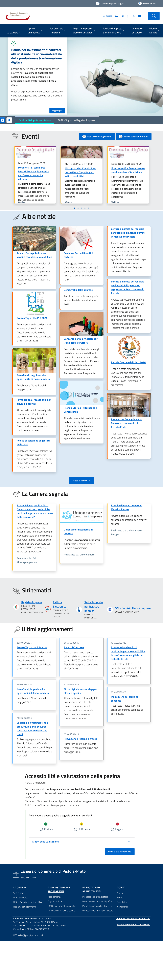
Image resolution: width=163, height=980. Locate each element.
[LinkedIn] (115, 16)
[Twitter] (133, 16)
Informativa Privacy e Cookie (61, 911)
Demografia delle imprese (78, 290)
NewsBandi (122, 907)
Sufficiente (84, 829)
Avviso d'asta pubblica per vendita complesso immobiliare (34, 255)
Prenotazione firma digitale (95, 897)
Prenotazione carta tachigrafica (97, 901)
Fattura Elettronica (60, 604)
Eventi (120, 897)
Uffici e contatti (21, 897)
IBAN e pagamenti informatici (62, 906)
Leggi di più (57, 110)
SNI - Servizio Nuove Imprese (133, 608)
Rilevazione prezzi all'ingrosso (80, 739)
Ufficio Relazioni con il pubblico (28, 902)
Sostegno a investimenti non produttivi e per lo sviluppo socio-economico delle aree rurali (32, 729)
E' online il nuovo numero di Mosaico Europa (127, 507)
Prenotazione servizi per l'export (98, 911)
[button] (75, 208)
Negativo (120, 829)
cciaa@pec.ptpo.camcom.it (31, 935)
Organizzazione (55, 901)
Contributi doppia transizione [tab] (35, 120)
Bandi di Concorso (74, 647)
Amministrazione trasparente (59, 889)
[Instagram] (121, 16)
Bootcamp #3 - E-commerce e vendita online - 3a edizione (128, 170)
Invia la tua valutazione (120, 852)
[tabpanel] (81, 77)
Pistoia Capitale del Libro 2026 (128, 362)
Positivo (48, 829)
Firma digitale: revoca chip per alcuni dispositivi (34, 402)
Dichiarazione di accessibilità (133, 918)
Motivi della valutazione (45, 842)
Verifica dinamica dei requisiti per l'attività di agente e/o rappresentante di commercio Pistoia (128, 287)
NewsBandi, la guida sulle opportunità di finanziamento (33, 377)
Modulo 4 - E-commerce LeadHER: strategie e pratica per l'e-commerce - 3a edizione (34, 173)
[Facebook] (127, 16)
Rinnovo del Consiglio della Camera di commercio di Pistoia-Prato (126, 423)
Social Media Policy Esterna (133, 924)
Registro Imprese (32, 602)
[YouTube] (138, 16)
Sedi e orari (19, 893)
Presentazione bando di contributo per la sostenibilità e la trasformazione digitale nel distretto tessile (128, 653)
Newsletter (122, 902)
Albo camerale (55, 897)
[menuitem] (14, 33)
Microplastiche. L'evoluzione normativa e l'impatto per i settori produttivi (80, 172)
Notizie (120, 893)
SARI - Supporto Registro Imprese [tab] (76, 120)
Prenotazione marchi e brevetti (97, 906)
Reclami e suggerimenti (25, 907)
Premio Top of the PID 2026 (32, 318)
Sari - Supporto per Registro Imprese (94, 607)
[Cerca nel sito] (154, 16)
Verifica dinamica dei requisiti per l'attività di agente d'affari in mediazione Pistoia (128, 233)
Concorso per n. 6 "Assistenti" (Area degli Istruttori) (81, 341)
